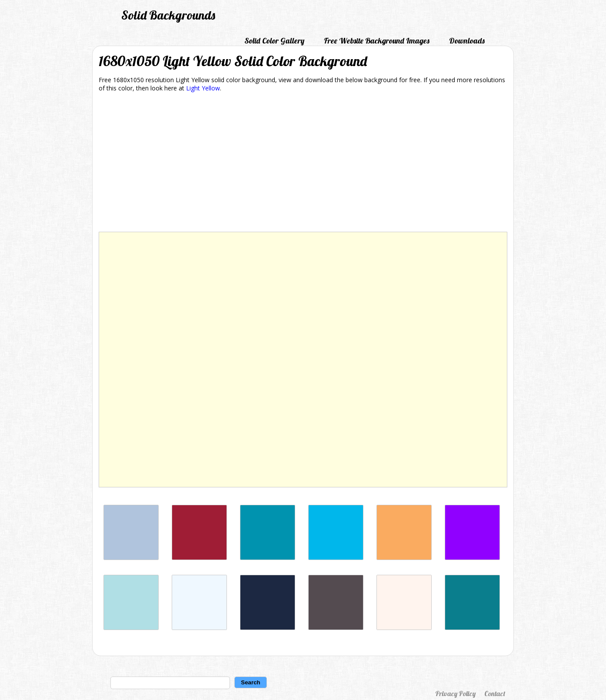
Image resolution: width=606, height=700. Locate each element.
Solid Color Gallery (274, 41)
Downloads (467, 41)
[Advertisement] (303, 163)
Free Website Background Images (377, 41)
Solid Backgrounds (168, 15)
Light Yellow (203, 88)
